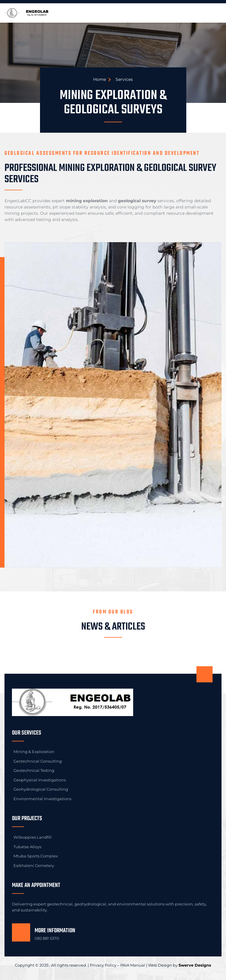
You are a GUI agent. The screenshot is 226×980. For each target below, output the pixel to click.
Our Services (27, 733)
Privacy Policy (103, 965)
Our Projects (27, 819)
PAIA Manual (133, 965)
